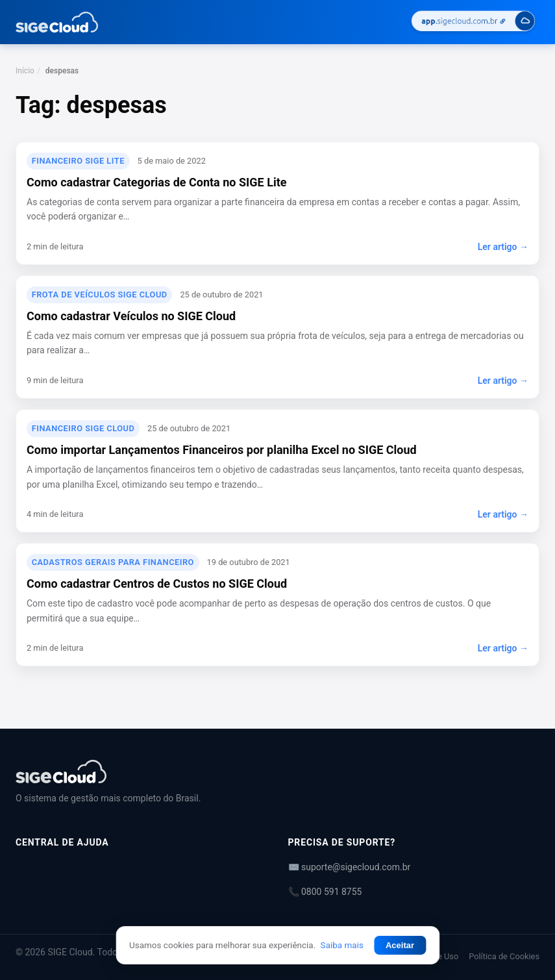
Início (25, 71)
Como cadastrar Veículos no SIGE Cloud (131, 316)
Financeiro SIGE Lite (78, 161)
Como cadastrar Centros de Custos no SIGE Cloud (157, 584)
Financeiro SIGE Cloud (83, 428)
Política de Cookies (504, 956)
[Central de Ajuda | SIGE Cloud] (277, 771)
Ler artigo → (503, 247)
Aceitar (400, 945)
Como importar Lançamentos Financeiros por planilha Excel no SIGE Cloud (222, 450)
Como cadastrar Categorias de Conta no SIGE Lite (156, 182)
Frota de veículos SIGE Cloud (100, 295)
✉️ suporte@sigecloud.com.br (350, 867)
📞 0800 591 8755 (325, 892)
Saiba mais (342, 945)
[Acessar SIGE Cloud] (473, 22)
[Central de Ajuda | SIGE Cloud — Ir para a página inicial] (57, 22)
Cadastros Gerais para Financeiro (113, 562)
